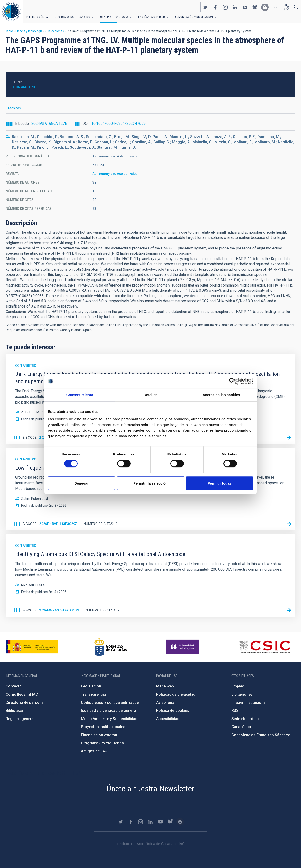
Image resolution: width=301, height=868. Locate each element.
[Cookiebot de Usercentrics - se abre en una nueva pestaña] (232, 381)
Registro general (20, 719)
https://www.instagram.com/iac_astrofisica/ (225, 7)
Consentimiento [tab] (80, 395)
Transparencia (93, 694)
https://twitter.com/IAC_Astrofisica (205, 7)
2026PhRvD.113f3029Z (58, 524)
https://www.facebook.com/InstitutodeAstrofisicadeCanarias (215, 7)
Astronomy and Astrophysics (115, 174)
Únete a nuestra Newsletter (150, 788)
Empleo (238, 686)
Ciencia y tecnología (114, 17)
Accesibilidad (168, 719)
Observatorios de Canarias (72, 17)
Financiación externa (99, 735)
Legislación (91, 686)
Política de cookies (173, 710)
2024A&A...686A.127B (49, 124)
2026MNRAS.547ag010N (59, 610)
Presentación (35, 17)
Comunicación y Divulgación (194, 17)
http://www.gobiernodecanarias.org (111, 647)
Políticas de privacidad (176, 694)
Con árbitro (24, 87)
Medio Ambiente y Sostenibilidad (109, 719)
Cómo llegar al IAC (22, 694)
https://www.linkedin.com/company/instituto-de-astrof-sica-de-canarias (235, 7)
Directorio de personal (25, 702)
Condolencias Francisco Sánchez (261, 735)
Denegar (81, 483)
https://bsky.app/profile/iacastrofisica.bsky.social (255, 7)
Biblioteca (14, 710)
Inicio (9, 31)
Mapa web (165, 686)
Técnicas (14, 108)
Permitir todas (219, 483)
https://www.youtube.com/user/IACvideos (245, 7)
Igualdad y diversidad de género (109, 710)
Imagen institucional (249, 702)
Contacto (14, 686)
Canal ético (241, 727)
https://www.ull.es (183, 647)
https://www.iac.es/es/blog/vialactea (265, 7)
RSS (235, 710)
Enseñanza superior (151, 17)
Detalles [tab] (150, 395)
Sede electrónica (246, 719)
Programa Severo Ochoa (102, 743)
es (276, 7)
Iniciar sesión (286, 7)
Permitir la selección (150, 483)
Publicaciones (54, 31)
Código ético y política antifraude (110, 702)
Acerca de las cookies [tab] (221, 395)
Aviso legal (166, 702)
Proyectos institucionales (103, 727)
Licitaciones (242, 694)
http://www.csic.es (265, 647)
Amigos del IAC (94, 751)
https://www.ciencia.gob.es (32, 647)
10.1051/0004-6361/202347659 (118, 124)
